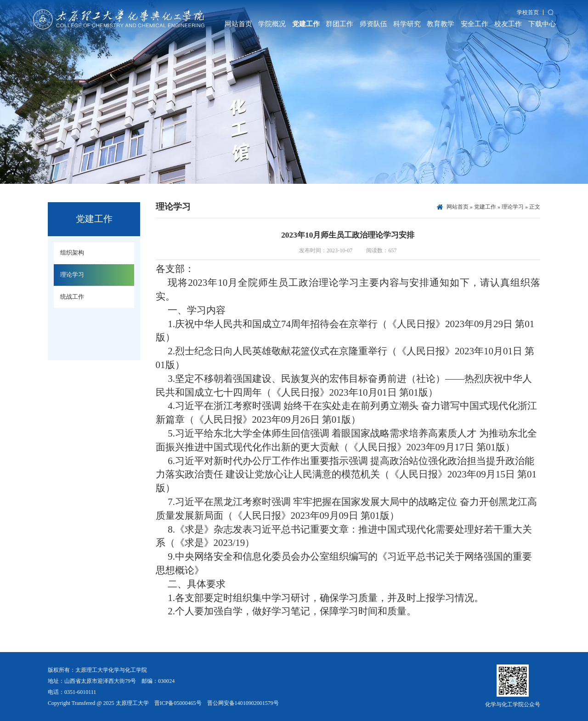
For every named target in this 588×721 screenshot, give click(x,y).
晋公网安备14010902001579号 (243, 703)
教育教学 (441, 24)
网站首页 (238, 24)
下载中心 (542, 24)
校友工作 (508, 24)
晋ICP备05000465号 (178, 703)
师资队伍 (373, 24)
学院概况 (272, 24)
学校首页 (528, 12)
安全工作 (475, 24)
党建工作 (306, 24)
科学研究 (407, 24)
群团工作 (339, 24)
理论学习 (513, 207)
